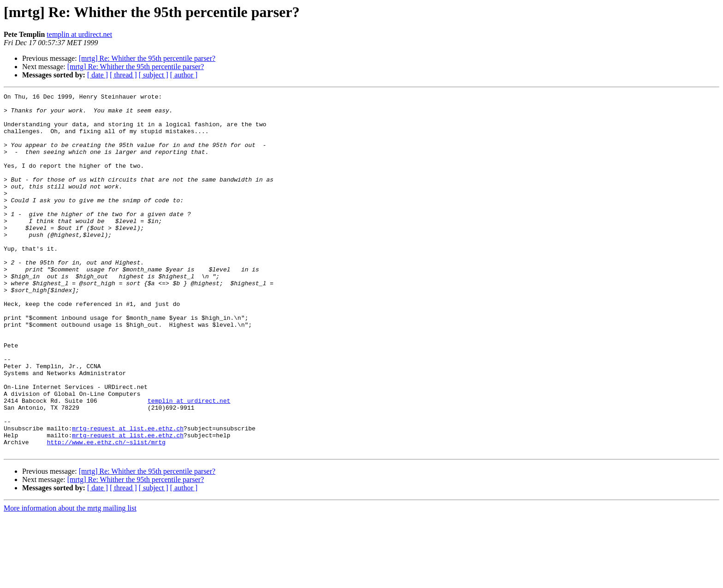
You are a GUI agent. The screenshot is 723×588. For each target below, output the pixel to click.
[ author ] (184, 75)
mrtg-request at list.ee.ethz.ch (128, 496)
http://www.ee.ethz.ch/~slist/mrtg (106, 512)
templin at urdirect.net (79, 34)
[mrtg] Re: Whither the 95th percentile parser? (147, 58)
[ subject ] (154, 75)
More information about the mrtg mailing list (70, 580)
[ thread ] (123, 75)
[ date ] (98, 75)
